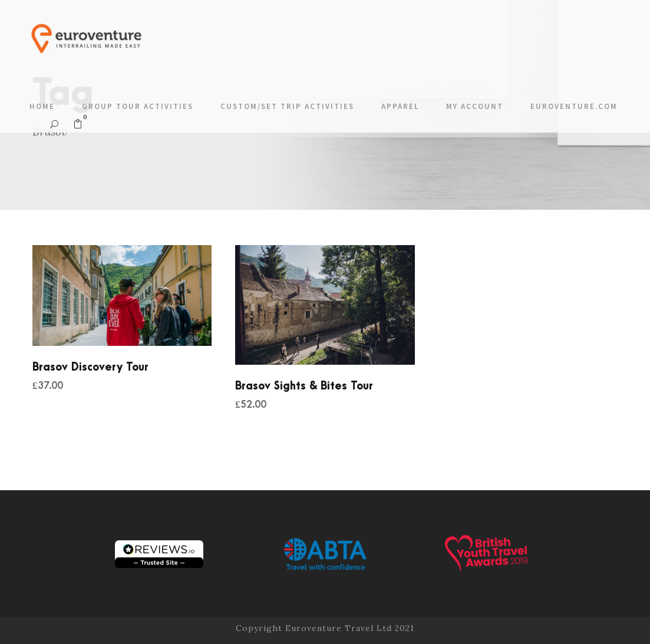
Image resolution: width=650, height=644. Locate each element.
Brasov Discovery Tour (90, 367)
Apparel (400, 106)
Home (42, 106)
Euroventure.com (574, 106)
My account (475, 106)
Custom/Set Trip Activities (287, 106)
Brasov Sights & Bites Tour (304, 386)
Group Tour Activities (138, 106)
